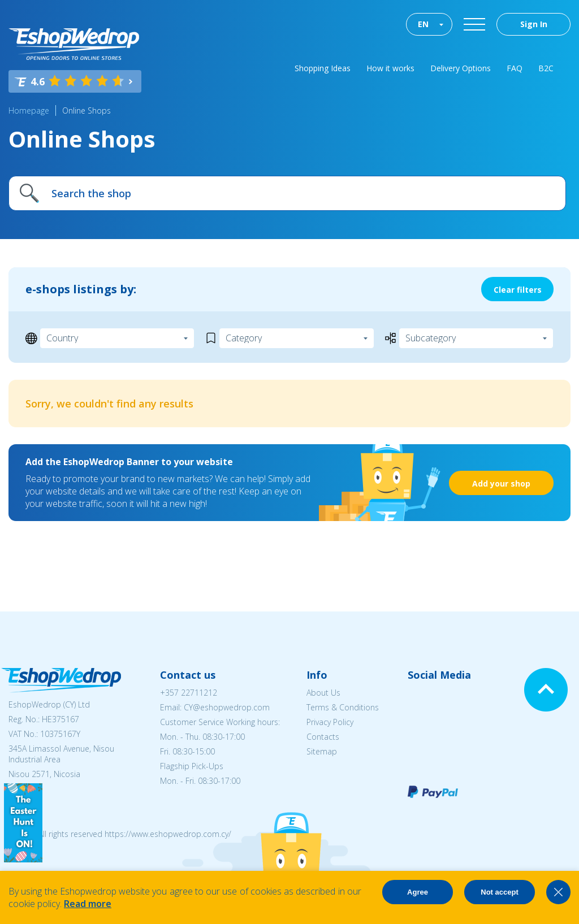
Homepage (29, 110)
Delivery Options (461, 68)
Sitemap (322, 751)
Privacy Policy (330, 722)
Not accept (499, 892)
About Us (323, 693)
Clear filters (518, 290)
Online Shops (87, 110)
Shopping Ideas (323, 68)
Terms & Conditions (343, 707)
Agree (418, 892)
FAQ (515, 68)
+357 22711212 (189, 693)
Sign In (534, 24)
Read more (88, 904)
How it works (390, 68)
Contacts (323, 737)
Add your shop (501, 483)
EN (423, 24)
